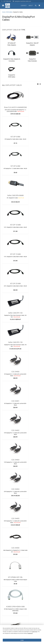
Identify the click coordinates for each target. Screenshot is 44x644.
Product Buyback (7, 616)
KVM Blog (5, 619)
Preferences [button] (30, 633)
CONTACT (24, 6)
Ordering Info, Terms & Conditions (11, 613)
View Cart (5, 622)
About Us (4, 607)
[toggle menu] (3, 5)
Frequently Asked (7, 610)
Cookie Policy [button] (34, 632)
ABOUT (31, 6)
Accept (22, 640)
